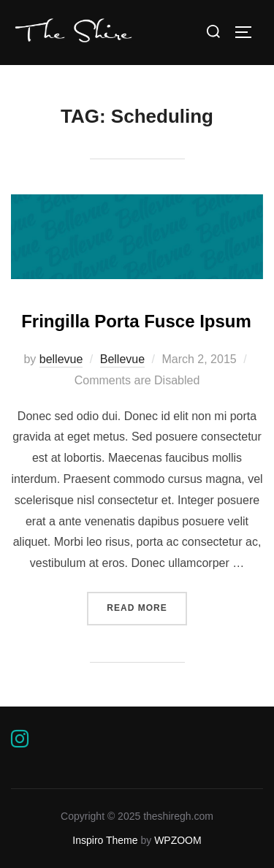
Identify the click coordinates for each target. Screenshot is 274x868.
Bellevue (122, 359)
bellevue (61, 359)
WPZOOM (178, 840)
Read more (146, 606)
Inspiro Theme (105, 840)
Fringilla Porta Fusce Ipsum (136, 321)
